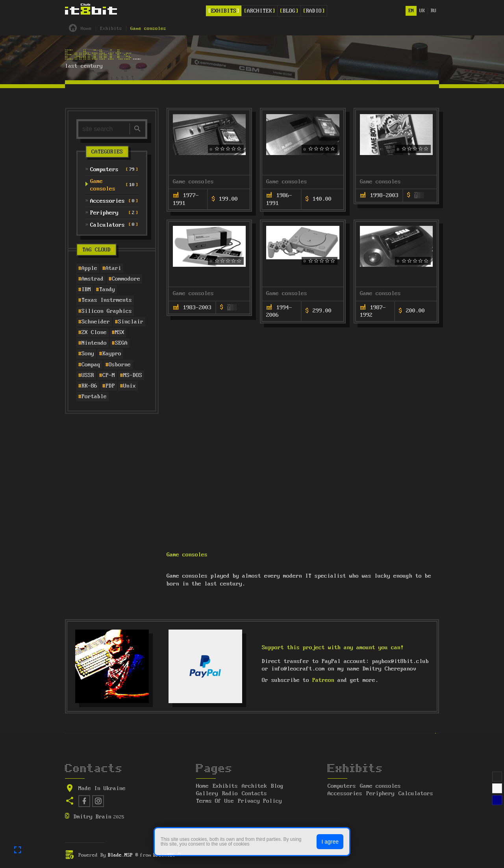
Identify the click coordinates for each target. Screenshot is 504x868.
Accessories (345, 794)
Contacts (254, 794)
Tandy (107, 290)
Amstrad (93, 279)
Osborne (120, 365)
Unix (130, 386)
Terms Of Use (215, 801)
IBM (86, 290)
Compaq (91, 365)
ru (434, 11)
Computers (342, 786)
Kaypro (112, 354)
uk (422, 11)
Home (202, 786)
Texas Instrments (107, 300)
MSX (120, 332)
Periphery (380, 794)
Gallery (207, 794)
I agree (330, 842)
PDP (110, 386)
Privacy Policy (260, 801)
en (411, 11)
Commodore (126, 279)
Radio (314, 11)
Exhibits (224, 11)
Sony (88, 354)
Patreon (323, 680)
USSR (88, 375)
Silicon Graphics (107, 311)
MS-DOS (133, 375)
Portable (94, 397)
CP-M (109, 375)
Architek (259, 11)
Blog (289, 11)
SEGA (121, 343)
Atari (113, 268)
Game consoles (193, 182)
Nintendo (94, 343)
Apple (89, 268)
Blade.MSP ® (123, 855)
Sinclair (131, 322)
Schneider (96, 322)
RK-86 (89, 386)
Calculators (416, 794)
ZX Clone (94, 332)
